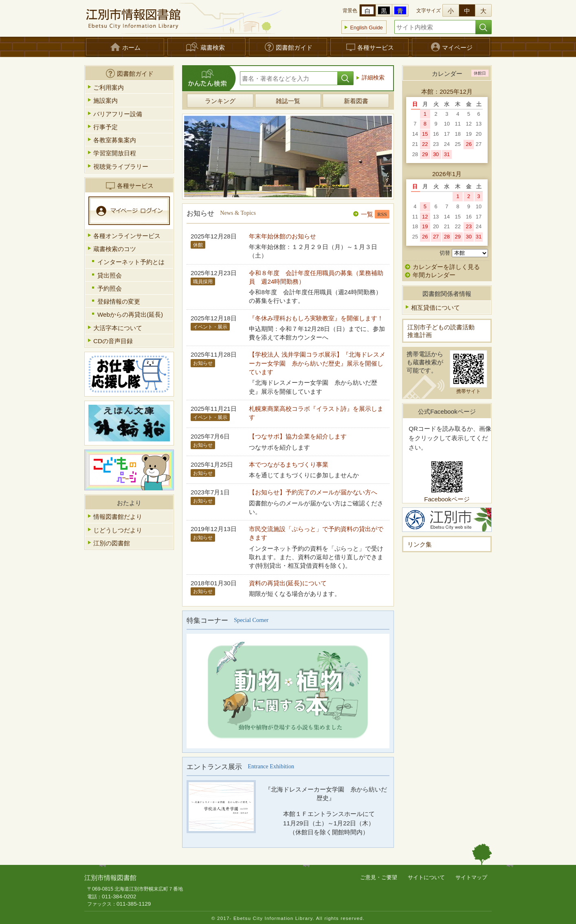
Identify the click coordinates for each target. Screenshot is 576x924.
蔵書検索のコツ (115, 249)
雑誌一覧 (288, 101)
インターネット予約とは (131, 262)
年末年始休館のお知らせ (283, 236)
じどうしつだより (118, 530)
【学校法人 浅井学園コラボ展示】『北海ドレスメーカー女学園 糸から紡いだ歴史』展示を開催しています (317, 363)
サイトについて (426, 877)
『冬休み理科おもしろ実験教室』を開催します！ (316, 318)
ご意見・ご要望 (379, 877)
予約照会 (110, 288)
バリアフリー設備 (118, 114)
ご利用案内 (109, 87)
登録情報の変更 (119, 301)
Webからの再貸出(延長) (130, 314)
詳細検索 (373, 78)
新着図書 (356, 101)
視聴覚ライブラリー (121, 166)
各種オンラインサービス (127, 236)
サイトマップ (471, 877)
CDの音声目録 (113, 341)
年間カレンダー (430, 275)
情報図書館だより (118, 517)
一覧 (367, 214)
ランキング (220, 101)
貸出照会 (110, 275)
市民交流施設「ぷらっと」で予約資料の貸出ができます (316, 533)
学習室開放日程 (115, 153)
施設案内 (106, 100)
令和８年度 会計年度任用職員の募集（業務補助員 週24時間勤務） (316, 277)
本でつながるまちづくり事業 (289, 464)
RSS (382, 214)
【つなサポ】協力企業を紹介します (298, 436)
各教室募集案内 (115, 140)
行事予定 (106, 127)
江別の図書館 (112, 543)
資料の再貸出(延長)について (288, 583)
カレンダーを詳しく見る (446, 267)
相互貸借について (435, 308)
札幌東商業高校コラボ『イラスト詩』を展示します (316, 413)
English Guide (366, 28)
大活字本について (118, 328)
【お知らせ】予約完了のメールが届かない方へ (313, 492)
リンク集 (420, 544)
